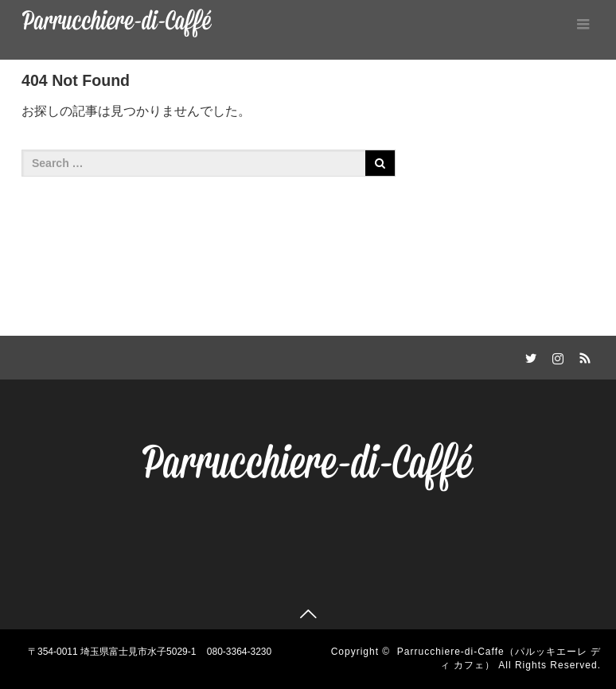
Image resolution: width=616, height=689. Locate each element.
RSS (583, 356)
